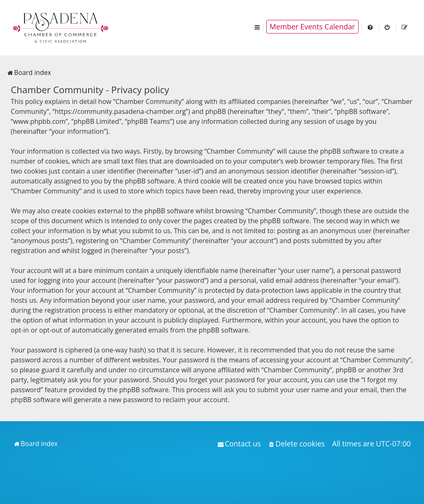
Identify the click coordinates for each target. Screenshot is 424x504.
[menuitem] (371, 27)
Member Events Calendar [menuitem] (312, 27)
